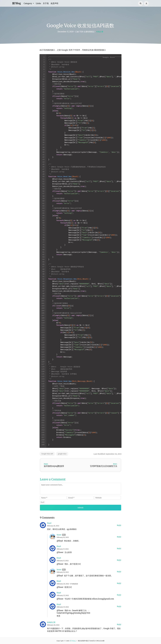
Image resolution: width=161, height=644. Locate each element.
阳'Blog (17, 3)
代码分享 (100, 32)
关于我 (46, 3)
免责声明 (54, 3)
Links (38, 3)
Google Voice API (47, 454)
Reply (119, 525)
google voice (62, 454)
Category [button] (28, 3)
